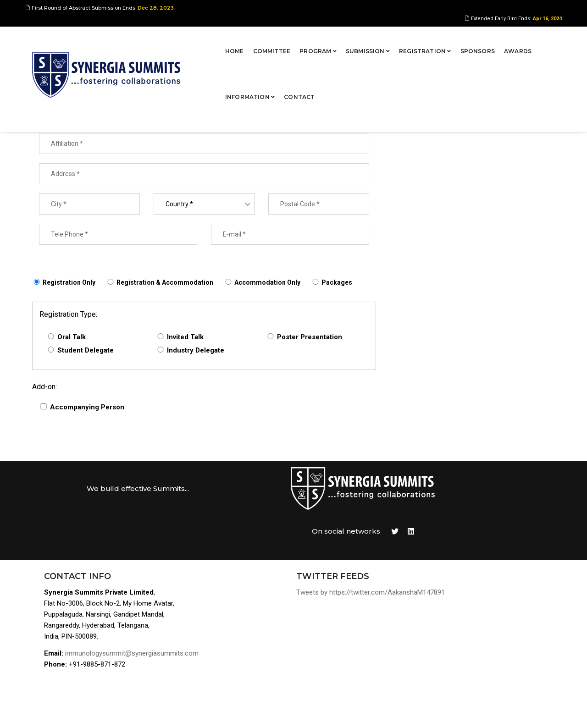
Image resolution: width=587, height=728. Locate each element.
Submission (292, 39)
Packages (337, 284)
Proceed (518, 116)
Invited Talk (185, 338)
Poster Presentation (310, 338)
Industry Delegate (196, 352)
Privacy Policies (475, 662)
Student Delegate (86, 352)
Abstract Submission (482, 585)
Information (490, 39)
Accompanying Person (87, 408)
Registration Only (69, 284)
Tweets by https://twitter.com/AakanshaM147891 (330, 552)
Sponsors (402, 39)
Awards (442, 39)
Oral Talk (72, 338)
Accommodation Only (267, 284)
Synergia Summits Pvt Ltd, (90, 712)
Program (242, 39)
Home (159, 39)
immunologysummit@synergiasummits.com (134, 614)
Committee (196, 39)
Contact (540, 39)
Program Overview (478, 574)
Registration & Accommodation (165, 284)
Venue (459, 629)
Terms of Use (470, 651)
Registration (349, 39)
